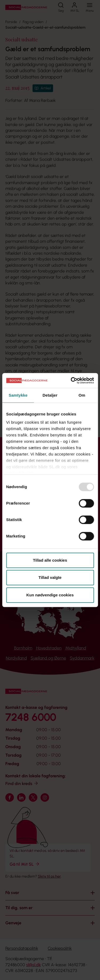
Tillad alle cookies (50, 560)
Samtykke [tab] (18, 395)
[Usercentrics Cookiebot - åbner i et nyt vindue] (71, 380)
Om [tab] (82, 395)
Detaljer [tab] (50, 395)
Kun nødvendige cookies (50, 595)
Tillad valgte (50, 577)
